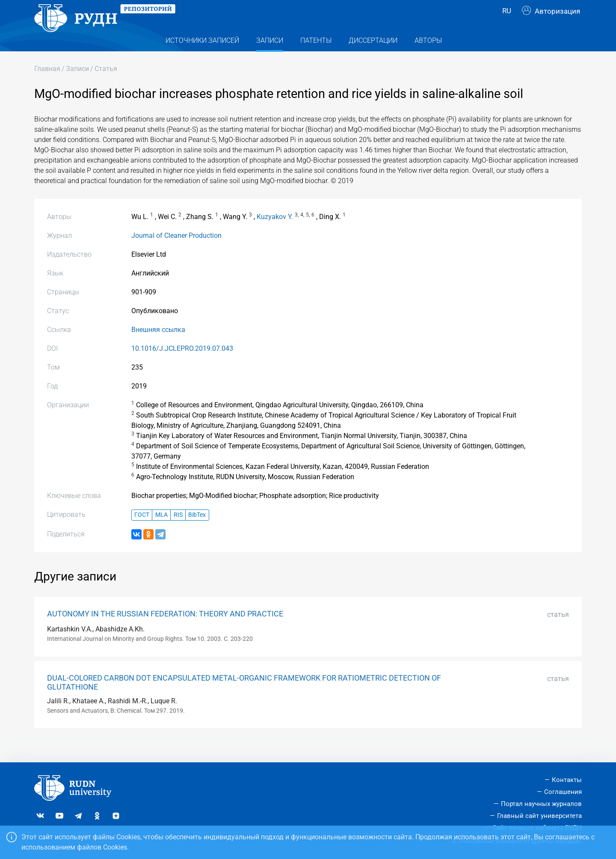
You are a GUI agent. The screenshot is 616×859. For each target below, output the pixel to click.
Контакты (567, 780)
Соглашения (563, 792)
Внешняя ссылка (158, 347)
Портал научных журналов (541, 804)
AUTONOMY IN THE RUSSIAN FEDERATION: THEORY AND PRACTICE (165, 631)
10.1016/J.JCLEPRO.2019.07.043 (182, 366)
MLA (161, 532)
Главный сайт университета (539, 816)
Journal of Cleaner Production (176, 253)
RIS (178, 532)
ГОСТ (142, 532)
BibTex (197, 532)
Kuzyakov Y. (275, 234)
